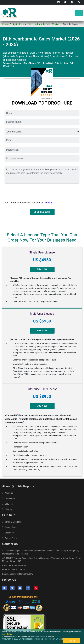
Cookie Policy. (7, 634)
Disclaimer (8, 533)
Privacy (49, 203)
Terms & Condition (12, 522)
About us (7, 493)
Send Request (42, 212)
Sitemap (7, 509)
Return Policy (10, 538)
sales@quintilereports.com (21, 574)
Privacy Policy (10, 527)
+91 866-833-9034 (16, 570)
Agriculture (18, 24)
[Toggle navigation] (79, 13)
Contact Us (9, 498)
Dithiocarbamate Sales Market (44, 24)
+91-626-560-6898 (17, 565)
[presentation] (27, 192)
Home (5, 24)
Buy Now (42, 269)
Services (7, 504)
